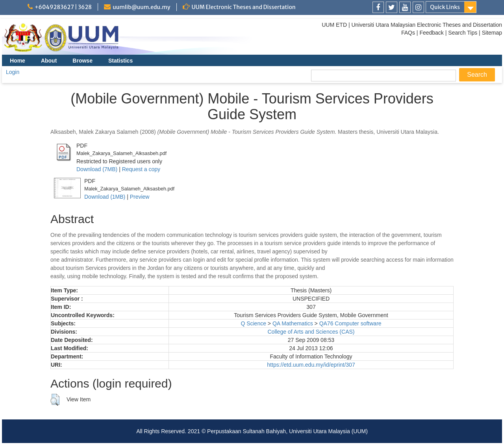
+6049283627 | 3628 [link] (63, 7)
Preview (140, 197)
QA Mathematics (293, 323)
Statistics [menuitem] (120, 61)
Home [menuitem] (18, 61)
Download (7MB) (97, 169)
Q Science (253, 323)
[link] (378, 7)
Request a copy (141, 169)
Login (13, 72)
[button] (55, 400)
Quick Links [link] (445, 7)
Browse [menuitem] (82, 61)
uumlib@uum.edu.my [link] (141, 7)
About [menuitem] (49, 61)
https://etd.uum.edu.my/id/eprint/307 (311, 365)
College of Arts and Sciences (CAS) (311, 332)
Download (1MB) (105, 197)
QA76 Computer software (350, 323)
